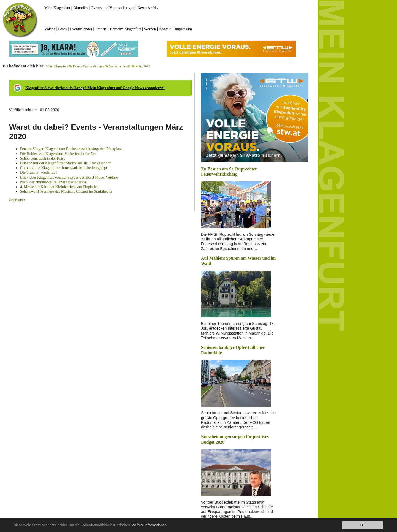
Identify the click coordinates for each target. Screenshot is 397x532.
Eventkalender (81, 29)
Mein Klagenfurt (57, 8)
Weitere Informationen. (150, 525)
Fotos (62, 29)
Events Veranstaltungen (89, 66)
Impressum (183, 29)
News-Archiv (148, 8)
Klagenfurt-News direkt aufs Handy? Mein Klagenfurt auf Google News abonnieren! (95, 88)
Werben (150, 29)
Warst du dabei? (120, 66)
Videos (50, 29)
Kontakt (165, 29)
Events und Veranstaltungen (113, 8)
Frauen (101, 29)
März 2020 (143, 66)
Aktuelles (81, 8)
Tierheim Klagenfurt (125, 29)
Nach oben (17, 200)
